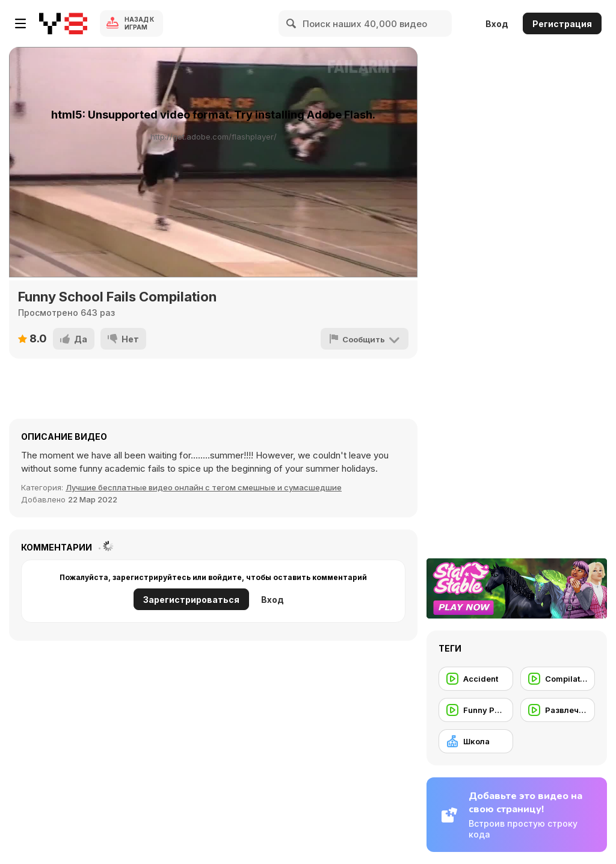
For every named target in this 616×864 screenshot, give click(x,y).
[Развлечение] (558, 710)
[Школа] (476, 741)
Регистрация (562, 24)
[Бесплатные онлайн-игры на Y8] (63, 23)
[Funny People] (476, 710)
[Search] (292, 23)
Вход (497, 24)
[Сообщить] (365, 339)
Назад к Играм (139, 23)
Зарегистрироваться (191, 600)
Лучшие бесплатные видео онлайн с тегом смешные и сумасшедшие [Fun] (204, 487)
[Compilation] (558, 679)
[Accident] (476, 679)
